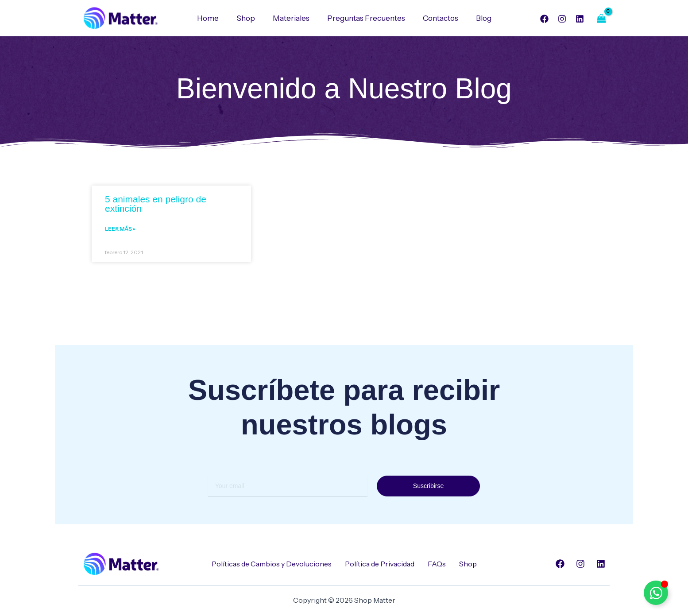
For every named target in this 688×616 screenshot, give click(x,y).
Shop (250, 18)
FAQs (437, 564)
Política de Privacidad (380, 564)
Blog (477, 18)
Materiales (292, 18)
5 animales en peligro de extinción (156, 204)
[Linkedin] (580, 19)
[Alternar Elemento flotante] (656, 593)
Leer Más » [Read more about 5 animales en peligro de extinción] (120, 231)
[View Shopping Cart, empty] (601, 18)
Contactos (437, 18)
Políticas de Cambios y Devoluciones (272, 564)
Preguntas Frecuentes (365, 18)
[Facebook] (544, 19)
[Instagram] (562, 19)
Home (215, 18)
